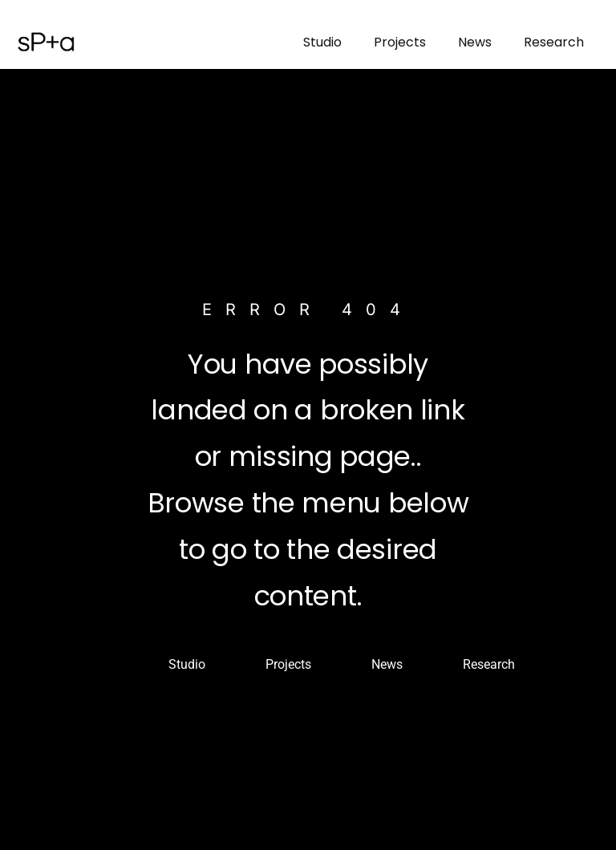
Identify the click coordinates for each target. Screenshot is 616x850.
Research (554, 42)
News (475, 42)
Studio (322, 42)
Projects (400, 42)
